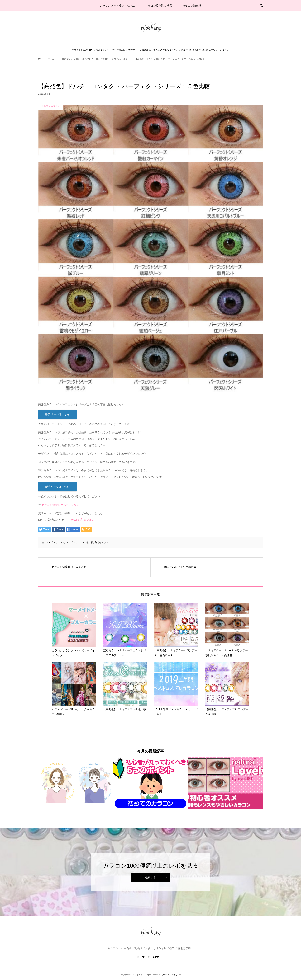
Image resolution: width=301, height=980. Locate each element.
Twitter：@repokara (81, 520)
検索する (150, 877)
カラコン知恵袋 (192, 6)
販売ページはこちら (57, 414)
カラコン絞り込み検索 (159, 6)
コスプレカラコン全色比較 (79, 542)
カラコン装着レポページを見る (60, 505)
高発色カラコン (103, 542)
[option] (76, 783)
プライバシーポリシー (172, 975)
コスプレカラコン (55, 542)
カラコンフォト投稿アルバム (117, 6)
